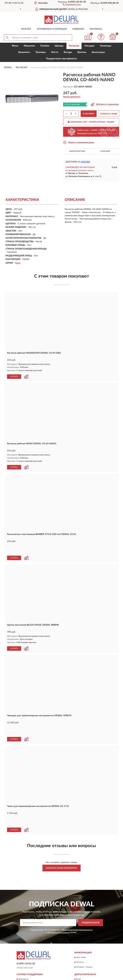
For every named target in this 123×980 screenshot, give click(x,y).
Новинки (78, 29)
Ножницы (106, 46)
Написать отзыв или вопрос (61, 868)
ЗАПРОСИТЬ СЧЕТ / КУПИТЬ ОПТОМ (91, 122)
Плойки (45, 46)
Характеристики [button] (77, 151)
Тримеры (41, 52)
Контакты (96, 29)
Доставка (81, 957)
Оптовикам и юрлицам (52, 29)
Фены (15, 46)
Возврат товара (84, 967)
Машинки (29, 46)
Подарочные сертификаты (61, 59)
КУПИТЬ (14, 377)
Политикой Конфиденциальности (77, 930)
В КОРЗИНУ (89, 114)
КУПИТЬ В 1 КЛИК (109, 114)
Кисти (55, 52)
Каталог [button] (26, 29)
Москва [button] (85, 162)
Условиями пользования (59, 933)
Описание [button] (105, 151)
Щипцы (59, 46)
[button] (72, 4)
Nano (18, 263)
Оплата (80, 962)
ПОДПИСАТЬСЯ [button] (91, 923)
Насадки (90, 46)
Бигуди (68, 52)
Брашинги (24, 52)
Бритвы (82, 52)
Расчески (74, 46)
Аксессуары (98, 52)
